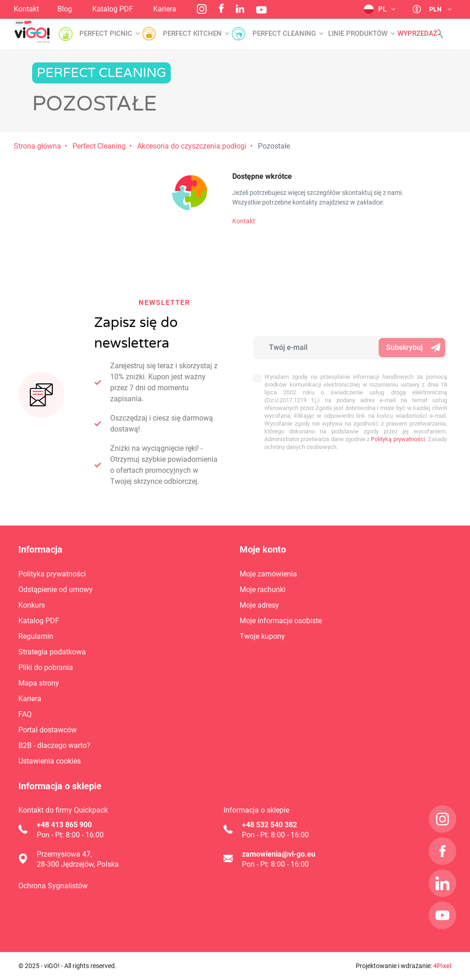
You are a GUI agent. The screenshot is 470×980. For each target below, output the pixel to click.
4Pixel (442, 966)
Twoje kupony (262, 636)
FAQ (25, 714)
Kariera (165, 9)
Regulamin (36, 636)
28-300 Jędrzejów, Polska (78, 864)
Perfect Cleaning (99, 146)
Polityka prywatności (52, 574)
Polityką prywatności (398, 439)
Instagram (202, 9)
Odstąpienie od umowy (56, 590)
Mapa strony (39, 683)
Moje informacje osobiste (281, 621)
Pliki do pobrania (46, 667)
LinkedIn (240, 9)
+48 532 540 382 (269, 825)
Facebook (221, 8)
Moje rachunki (263, 590)
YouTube (261, 10)
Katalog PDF (113, 9)
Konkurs (32, 605)
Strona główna (37, 146)
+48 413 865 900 (64, 825)
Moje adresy (259, 605)
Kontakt (26, 9)
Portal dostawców (48, 730)
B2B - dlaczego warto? (54, 745)
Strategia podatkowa (52, 652)
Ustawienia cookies (50, 761)
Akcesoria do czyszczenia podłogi (192, 146)
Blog (65, 9)
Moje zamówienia (268, 574)
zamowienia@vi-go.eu (279, 854)
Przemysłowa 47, (64, 854)
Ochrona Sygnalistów (53, 886)
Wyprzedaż (417, 34)
